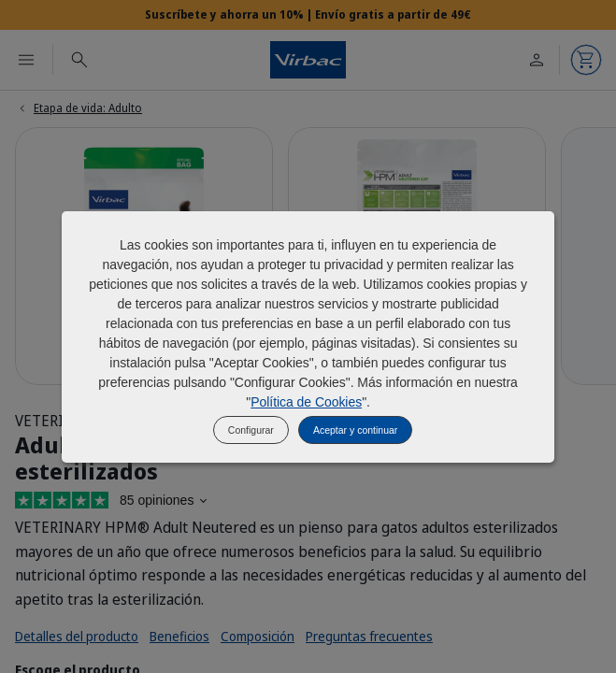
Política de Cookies (306, 402)
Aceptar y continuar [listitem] (355, 430)
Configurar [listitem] (251, 430)
